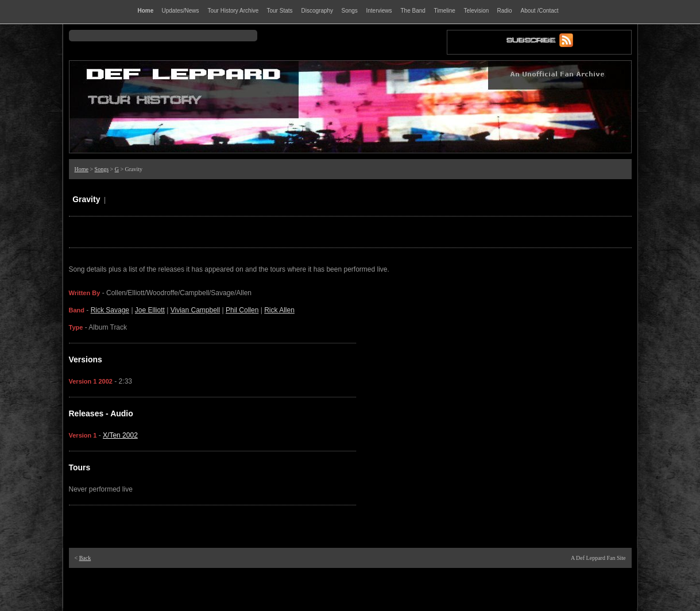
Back (85, 558)
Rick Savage (110, 310)
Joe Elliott (150, 310)
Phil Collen (242, 310)
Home (82, 169)
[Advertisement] (350, 588)
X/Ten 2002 (120, 435)
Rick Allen (279, 310)
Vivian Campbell (196, 310)
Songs (102, 169)
